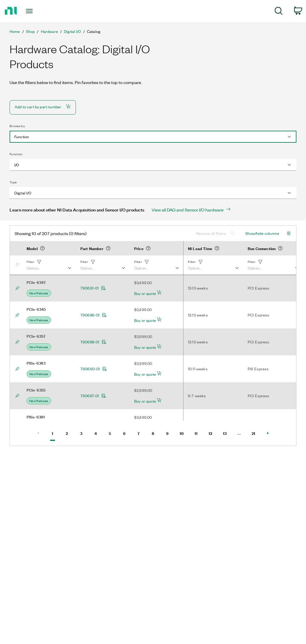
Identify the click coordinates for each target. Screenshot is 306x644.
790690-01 (94, 369)
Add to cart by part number (43, 107)
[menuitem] (279, 12)
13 (227, 433)
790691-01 (93, 288)
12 (213, 433)
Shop (30, 31)
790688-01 (93, 342)
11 (199, 433)
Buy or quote (148, 293)
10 (184, 433)
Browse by (17, 126)
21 (256, 433)
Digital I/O (72, 31)
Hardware (49, 31)
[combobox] (153, 137)
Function (16, 154)
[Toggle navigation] (40, 11)
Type (13, 182)
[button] (49, 265)
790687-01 (93, 396)
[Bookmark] (19, 265)
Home (15, 31)
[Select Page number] (239, 433)
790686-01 (94, 315)
